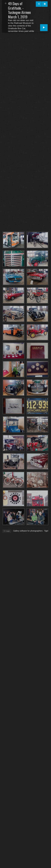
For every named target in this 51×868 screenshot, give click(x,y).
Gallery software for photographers (28, 531)
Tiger (46, 531)
